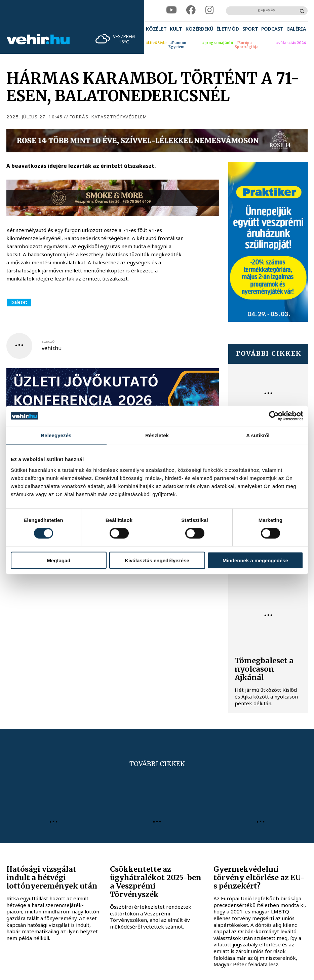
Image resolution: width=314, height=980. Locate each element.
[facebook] (191, 10)
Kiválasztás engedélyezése (157, 560)
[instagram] (210, 10)
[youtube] (171, 10)
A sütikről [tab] (258, 435)
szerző (48, 342)
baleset (19, 302)
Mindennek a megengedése (255, 560)
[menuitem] (156, 29)
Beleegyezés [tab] (56, 435)
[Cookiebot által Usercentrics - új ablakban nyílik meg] (274, 416)
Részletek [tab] (157, 435)
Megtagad (58, 560)
